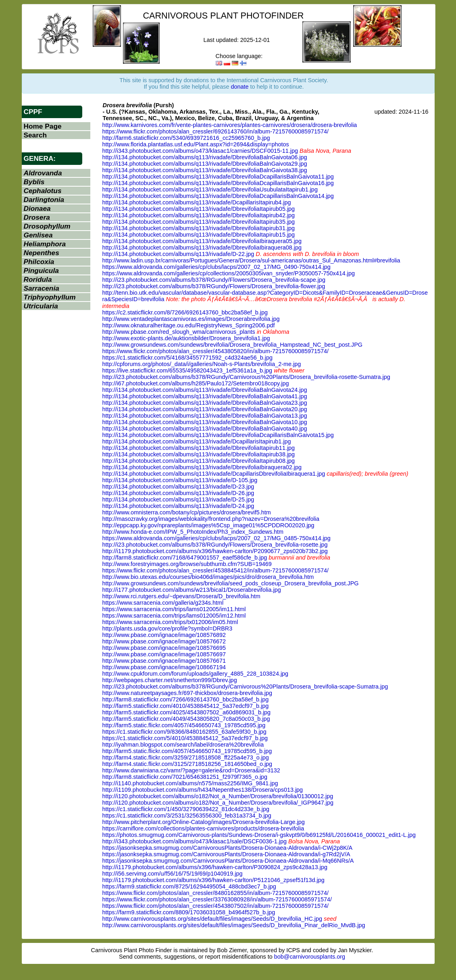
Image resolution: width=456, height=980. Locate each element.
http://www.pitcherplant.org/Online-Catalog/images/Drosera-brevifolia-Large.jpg (204, 822)
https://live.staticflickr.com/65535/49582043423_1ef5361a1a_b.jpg (187, 370)
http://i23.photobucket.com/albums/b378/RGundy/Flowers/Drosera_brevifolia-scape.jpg (214, 280)
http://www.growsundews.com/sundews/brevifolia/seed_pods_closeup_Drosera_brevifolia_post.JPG (231, 583)
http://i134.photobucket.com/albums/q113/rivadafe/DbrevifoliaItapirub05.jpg (199, 209)
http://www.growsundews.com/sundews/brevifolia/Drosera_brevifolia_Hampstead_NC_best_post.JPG (232, 345)
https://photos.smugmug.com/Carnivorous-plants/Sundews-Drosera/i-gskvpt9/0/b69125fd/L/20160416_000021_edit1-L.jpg (259, 835)
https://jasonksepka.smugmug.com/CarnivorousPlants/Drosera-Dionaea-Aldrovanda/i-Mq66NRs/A (228, 861)
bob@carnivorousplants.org (310, 957)
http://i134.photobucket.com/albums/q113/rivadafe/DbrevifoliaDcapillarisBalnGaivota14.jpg (218, 196)
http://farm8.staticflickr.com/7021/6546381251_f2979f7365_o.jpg (185, 777)
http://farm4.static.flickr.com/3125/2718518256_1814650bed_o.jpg (187, 764)
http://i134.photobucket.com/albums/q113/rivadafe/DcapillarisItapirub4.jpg (197, 202)
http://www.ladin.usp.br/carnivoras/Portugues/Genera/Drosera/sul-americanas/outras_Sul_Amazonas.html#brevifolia (251, 260)
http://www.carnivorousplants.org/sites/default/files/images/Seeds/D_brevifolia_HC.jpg (212, 919)
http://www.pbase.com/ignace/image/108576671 (164, 661)
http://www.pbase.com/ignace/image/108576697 (164, 654)
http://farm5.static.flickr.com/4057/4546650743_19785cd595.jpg (184, 725)
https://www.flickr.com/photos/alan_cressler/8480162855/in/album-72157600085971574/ (216, 893)
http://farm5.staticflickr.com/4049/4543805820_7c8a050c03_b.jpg (186, 719)
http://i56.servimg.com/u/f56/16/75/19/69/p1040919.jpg (173, 874)
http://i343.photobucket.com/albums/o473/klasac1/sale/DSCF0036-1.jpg (195, 841)
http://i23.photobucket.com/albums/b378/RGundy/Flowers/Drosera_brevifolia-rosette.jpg (215, 545)
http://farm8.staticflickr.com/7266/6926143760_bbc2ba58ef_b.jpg (186, 699)
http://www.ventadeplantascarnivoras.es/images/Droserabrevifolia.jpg (191, 319)
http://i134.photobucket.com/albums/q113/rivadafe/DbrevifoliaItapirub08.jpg (199, 461)
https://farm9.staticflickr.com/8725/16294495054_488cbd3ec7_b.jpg (189, 886)
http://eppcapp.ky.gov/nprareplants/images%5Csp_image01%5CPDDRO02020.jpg (208, 525)
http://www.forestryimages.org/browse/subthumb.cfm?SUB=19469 (187, 564)
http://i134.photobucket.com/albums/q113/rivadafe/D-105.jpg (180, 480)
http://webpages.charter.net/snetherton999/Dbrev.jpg (170, 680)
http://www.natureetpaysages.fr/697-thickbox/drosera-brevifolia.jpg (187, 693)
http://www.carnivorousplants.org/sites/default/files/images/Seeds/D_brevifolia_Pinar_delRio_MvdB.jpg (234, 925)
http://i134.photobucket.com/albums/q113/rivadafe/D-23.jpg (178, 487)
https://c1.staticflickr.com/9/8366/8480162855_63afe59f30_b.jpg (184, 732)
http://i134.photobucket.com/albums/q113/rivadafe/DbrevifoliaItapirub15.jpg (199, 235)
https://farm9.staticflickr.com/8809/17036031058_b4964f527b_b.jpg (189, 912)
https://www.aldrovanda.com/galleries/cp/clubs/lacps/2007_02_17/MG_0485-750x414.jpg (217, 538)
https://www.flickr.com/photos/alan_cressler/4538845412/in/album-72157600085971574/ (216, 570)
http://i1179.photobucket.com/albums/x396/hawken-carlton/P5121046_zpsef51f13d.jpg (213, 880)
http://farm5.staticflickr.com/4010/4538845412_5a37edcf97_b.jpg (186, 706)
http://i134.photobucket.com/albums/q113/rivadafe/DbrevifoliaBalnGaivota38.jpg (205, 170)
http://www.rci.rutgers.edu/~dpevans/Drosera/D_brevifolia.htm (181, 596)
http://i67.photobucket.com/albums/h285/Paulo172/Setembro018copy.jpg (196, 383)
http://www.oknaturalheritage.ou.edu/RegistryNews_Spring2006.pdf (189, 325)
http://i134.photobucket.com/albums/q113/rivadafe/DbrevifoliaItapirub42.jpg (199, 215)
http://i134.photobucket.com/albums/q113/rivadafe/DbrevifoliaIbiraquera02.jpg (202, 467)
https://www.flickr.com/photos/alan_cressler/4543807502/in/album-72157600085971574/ (216, 906)
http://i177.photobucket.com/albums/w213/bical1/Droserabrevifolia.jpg (192, 590)
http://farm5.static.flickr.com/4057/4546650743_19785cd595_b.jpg (187, 751)
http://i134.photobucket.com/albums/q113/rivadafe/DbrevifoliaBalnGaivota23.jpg (205, 403)
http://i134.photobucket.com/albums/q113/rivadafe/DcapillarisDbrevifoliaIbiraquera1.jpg (214, 474)
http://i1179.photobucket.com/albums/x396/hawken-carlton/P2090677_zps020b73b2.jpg (215, 551)
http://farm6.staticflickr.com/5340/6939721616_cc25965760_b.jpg (186, 138)
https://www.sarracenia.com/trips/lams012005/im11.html (174, 609)
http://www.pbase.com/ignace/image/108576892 (164, 635)
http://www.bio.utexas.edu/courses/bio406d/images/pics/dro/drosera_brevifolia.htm (208, 577)
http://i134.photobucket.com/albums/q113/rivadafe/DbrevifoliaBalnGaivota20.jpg (205, 409)
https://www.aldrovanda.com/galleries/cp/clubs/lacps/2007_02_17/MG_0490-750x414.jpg (217, 267)
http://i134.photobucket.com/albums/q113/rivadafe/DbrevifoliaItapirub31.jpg (199, 228)
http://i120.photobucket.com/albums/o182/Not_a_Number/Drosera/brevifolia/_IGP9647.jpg (218, 803)
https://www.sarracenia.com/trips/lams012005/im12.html (174, 616)
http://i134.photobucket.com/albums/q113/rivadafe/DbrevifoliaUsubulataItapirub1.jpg (210, 189)
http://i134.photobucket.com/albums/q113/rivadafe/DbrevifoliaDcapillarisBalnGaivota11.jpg (218, 177)
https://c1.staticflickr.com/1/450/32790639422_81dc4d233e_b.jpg (186, 809)
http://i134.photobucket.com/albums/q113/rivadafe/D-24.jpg (178, 506)
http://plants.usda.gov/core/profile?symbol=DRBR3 (168, 628)
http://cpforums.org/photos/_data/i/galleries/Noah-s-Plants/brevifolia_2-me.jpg (202, 364)
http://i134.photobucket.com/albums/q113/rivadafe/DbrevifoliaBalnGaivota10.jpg (205, 422)
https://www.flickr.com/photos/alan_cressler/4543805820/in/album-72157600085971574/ (216, 351)
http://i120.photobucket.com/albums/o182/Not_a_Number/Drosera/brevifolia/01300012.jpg (218, 796)
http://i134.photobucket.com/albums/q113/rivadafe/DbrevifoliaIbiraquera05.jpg (202, 241)
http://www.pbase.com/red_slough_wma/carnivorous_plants (179, 332)
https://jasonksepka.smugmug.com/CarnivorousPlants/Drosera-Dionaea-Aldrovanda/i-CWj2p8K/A (228, 848)
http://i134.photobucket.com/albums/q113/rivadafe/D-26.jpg (178, 493)
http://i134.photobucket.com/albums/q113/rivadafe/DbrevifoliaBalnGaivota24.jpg (205, 390)
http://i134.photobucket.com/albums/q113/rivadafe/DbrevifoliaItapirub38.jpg (199, 454)
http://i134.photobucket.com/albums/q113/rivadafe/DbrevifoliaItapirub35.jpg (199, 222)
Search (35, 135)
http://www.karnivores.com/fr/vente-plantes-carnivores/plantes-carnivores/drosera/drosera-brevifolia (230, 125)
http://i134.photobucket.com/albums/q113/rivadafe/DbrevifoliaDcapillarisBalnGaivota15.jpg (218, 435)
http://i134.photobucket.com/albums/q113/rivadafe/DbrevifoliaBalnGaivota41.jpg (205, 396)
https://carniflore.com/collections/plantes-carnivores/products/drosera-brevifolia (203, 828)
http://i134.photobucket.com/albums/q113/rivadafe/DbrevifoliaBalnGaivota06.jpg (205, 157)
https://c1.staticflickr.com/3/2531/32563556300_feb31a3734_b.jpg (187, 816)
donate (240, 87)
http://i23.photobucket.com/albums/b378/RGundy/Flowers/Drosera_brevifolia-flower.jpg (214, 286)
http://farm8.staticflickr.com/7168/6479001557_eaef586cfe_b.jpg (185, 558)
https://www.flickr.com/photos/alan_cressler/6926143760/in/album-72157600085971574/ (216, 131)
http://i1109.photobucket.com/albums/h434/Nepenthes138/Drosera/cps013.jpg (203, 790)
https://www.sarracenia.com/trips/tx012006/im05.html (170, 622)
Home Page (43, 126)
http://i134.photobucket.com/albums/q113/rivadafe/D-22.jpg (178, 254)
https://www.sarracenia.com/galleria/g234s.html (163, 603)
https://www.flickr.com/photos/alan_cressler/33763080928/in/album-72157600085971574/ (217, 899)
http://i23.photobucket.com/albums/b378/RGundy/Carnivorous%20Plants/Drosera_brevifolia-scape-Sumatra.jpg (245, 687)
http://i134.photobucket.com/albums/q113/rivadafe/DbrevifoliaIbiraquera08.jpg (202, 248)
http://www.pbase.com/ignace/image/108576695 (164, 648)
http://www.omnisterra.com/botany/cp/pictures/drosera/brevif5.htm (187, 512)
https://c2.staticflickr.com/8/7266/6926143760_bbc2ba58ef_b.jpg (185, 312)
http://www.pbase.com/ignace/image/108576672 (164, 641)
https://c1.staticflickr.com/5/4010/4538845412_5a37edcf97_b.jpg (185, 738)
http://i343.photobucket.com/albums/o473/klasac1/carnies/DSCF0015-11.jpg (200, 151)
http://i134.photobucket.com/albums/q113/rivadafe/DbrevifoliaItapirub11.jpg (199, 448)
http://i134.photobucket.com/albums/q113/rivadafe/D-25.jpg (178, 499)
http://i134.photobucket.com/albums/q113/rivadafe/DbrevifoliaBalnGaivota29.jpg (205, 164)
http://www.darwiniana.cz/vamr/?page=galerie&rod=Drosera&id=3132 (191, 770)
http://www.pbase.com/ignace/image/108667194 (164, 667)
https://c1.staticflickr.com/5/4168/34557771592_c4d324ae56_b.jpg (187, 358)
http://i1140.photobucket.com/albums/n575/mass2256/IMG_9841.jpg (190, 783)
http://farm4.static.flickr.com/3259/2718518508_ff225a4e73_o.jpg (186, 757)
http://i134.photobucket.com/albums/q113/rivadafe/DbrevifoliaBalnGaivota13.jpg (205, 416)
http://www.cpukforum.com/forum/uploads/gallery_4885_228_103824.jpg (196, 674)
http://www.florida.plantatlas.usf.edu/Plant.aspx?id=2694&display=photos (196, 144)
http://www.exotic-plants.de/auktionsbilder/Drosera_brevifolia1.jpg (186, 338)
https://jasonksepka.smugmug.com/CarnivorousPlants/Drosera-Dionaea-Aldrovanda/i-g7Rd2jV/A (226, 854)
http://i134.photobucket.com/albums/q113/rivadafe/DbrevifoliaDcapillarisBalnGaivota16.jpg (218, 183)
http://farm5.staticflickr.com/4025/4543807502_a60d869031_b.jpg (187, 712)
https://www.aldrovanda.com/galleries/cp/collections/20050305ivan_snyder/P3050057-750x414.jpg (229, 273)
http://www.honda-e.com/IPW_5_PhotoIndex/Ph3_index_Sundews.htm (193, 532)
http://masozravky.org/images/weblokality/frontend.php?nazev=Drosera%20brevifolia (211, 519)
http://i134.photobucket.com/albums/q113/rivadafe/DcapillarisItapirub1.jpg (197, 441)
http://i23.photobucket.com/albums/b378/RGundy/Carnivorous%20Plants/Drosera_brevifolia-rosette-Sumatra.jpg (246, 377)
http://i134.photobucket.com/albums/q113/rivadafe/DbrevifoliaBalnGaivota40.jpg (205, 429)
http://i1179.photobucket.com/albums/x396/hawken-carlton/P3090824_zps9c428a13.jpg (215, 867)
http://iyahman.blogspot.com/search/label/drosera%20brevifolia (183, 745)
